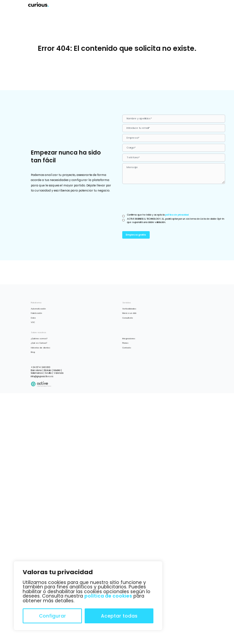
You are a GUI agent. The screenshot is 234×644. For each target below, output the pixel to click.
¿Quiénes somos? (39, 371)
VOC (33, 355)
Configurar (52, 616)
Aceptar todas (119, 616)
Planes (125, 376)
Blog (33, 384)
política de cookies (108, 596)
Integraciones (129, 371)
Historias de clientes (40, 380)
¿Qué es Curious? (39, 376)
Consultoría (127, 350)
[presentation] (174, 199)
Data (33, 350)
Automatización (38, 341)
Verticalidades (129, 341)
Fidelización (36, 346)
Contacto (127, 380)
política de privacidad (177, 215)
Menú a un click (129, 346)
